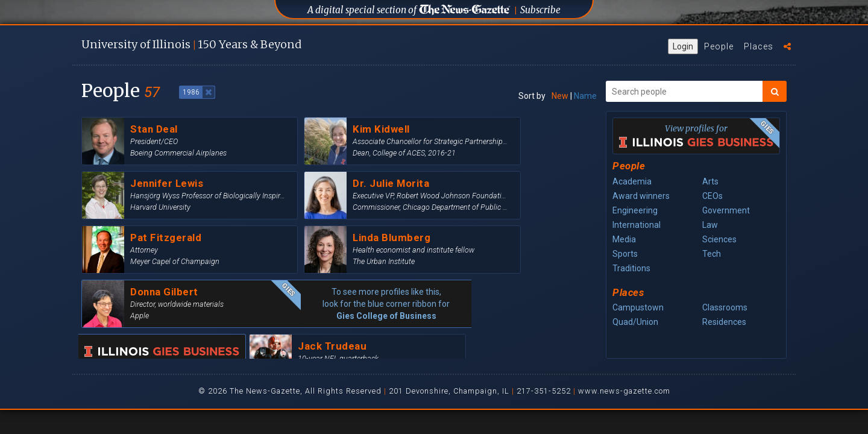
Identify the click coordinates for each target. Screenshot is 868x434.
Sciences (719, 239)
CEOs (712, 196)
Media (624, 239)
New (560, 96)
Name (585, 96)
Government (726, 210)
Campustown (638, 307)
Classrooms (725, 307)
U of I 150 (191, 44)
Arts (710, 181)
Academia (632, 181)
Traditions (631, 268)
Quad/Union (635, 322)
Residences (724, 322)
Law (710, 225)
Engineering (635, 210)
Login (683, 46)
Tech (712, 254)
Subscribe (540, 10)
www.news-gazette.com (624, 391)
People (719, 46)
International (637, 225)
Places (759, 46)
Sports (625, 254)
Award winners (641, 196)
